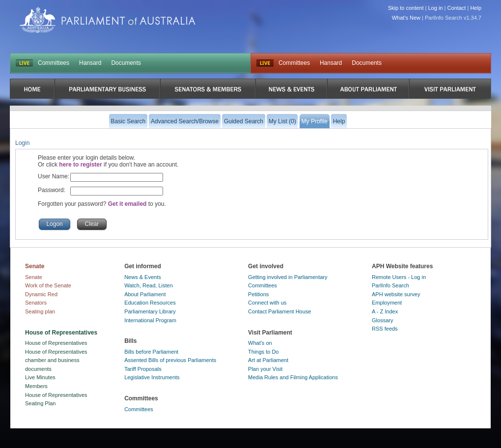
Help (476, 8)
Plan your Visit (265, 369)
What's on (260, 343)
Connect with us (267, 303)
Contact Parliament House (279, 311)
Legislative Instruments (152, 377)
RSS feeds (385, 329)
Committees (54, 63)
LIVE (24, 63)
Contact (456, 8)
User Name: (54, 176)
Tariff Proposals (143, 369)
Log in (436, 8)
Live (265, 63)
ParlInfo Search (390, 285)
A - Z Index (385, 311)
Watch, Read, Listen (149, 285)
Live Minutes (40, 377)
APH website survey (396, 294)
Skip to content (406, 8)
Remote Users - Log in (399, 277)
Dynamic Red (41, 294)
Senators (36, 303)
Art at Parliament (268, 360)
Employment (387, 303)
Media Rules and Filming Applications (293, 377)
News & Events (143, 277)
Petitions (258, 294)
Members (36, 386)
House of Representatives (56, 343)
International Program (150, 320)
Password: (52, 190)
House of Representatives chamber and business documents (56, 360)
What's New (406, 18)
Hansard (90, 63)
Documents (126, 63)
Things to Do (263, 352)
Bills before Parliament (151, 352)
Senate (34, 277)
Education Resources (150, 303)
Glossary (382, 320)
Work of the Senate (48, 285)
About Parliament (145, 294)
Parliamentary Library (150, 311)
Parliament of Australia (108, 20)
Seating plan (40, 311)
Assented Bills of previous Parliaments (170, 360)
